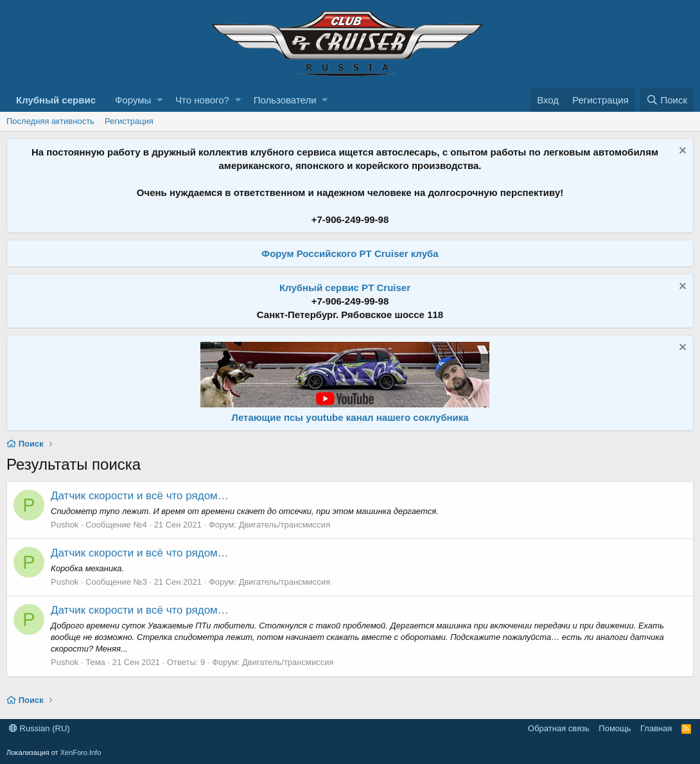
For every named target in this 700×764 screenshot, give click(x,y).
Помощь (615, 728)
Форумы (133, 100)
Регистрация (129, 121)
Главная (656, 728)
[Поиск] (667, 100)
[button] (160, 100)
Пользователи (285, 100)
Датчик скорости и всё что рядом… (140, 496)
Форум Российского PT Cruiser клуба (350, 253)
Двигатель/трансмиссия (285, 525)
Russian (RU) (39, 728)
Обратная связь (559, 728)
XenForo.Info (81, 752)
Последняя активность (50, 121)
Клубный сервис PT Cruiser (345, 288)
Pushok (65, 525)
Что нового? (202, 100)
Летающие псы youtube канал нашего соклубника (350, 417)
